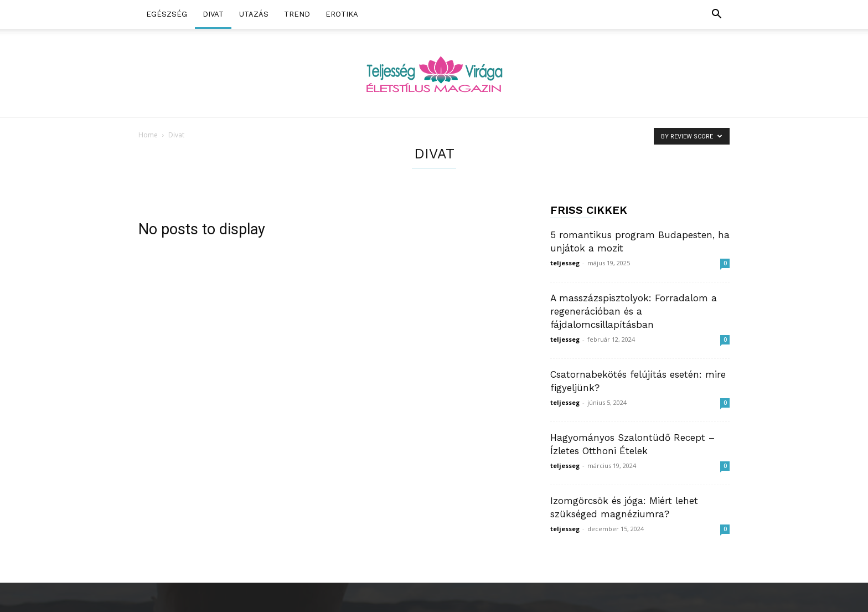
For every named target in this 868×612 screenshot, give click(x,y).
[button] (716, 15)
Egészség (167, 14)
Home (148, 135)
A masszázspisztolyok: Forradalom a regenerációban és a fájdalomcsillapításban (634, 311)
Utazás (254, 14)
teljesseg (565, 263)
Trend (297, 14)
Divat (213, 14)
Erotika (342, 14)
